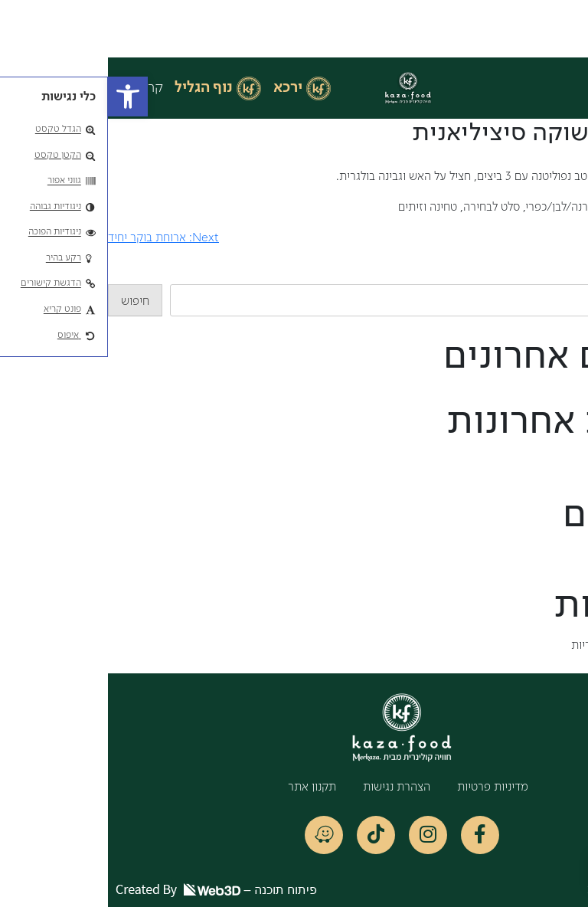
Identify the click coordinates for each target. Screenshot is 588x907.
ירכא (180, 88)
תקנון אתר (204, 787)
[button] (20, 97)
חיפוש (574, 275)
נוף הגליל (96, 88)
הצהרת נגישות (289, 787)
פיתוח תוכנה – (108, 890)
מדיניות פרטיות (385, 787)
